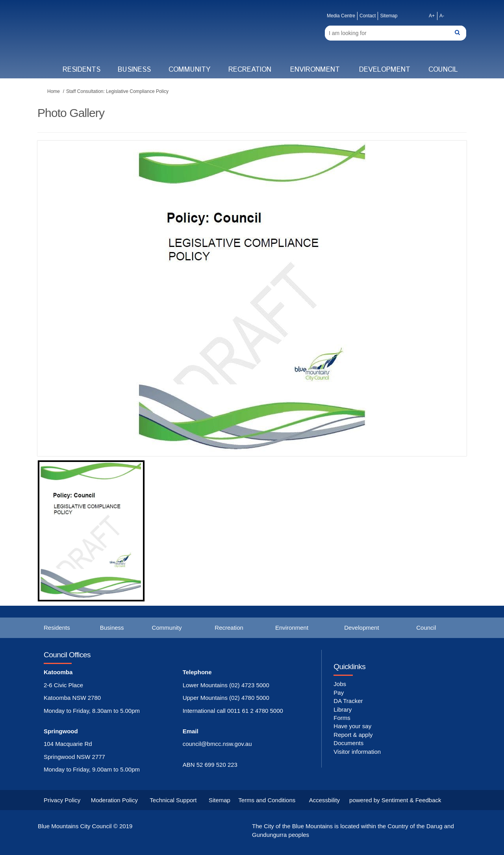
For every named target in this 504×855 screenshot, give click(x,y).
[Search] (396, 33)
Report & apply (353, 735)
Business (134, 70)
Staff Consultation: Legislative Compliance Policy (117, 91)
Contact (368, 16)
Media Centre (341, 16)
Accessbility (324, 800)
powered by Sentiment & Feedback (395, 800)
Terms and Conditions (267, 800)
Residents (82, 70)
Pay (339, 693)
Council (443, 70)
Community (189, 70)
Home (54, 91)
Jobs (340, 684)
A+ (432, 16)
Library (343, 709)
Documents (348, 743)
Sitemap (389, 16)
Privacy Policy (62, 800)
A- (442, 16)
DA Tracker (348, 701)
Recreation (250, 70)
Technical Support (173, 800)
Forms (342, 718)
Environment (315, 70)
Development (385, 70)
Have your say (352, 726)
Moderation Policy (114, 800)
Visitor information (357, 752)
